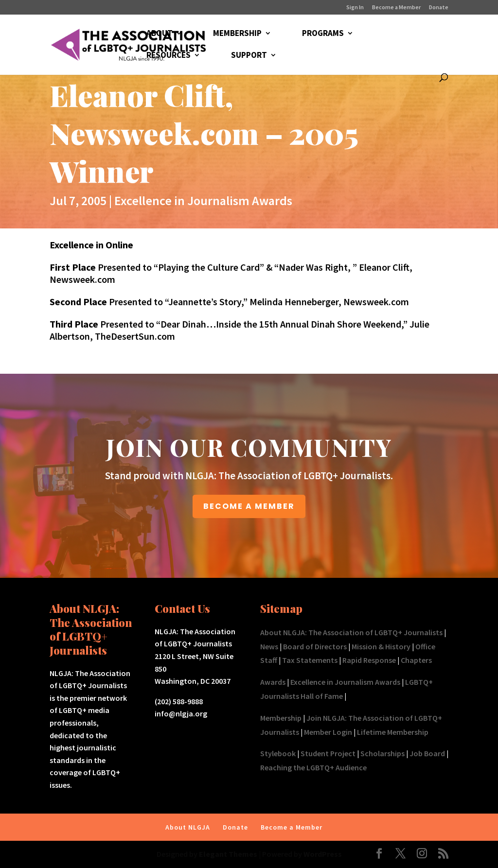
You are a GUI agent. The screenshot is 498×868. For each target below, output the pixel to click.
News (269, 646)
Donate (439, 8)
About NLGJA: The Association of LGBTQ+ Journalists (351, 632)
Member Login (328, 732)
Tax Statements (310, 660)
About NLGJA (188, 827)
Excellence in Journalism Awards (203, 200)
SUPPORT (249, 56)
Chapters (416, 660)
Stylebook (278, 753)
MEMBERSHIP (237, 34)
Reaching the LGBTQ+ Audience (313, 767)
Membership (281, 718)
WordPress (323, 854)
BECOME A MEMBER (249, 506)
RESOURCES (169, 56)
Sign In (355, 8)
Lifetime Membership (393, 732)
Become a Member (396, 8)
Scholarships (382, 753)
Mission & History (381, 646)
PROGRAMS (323, 34)
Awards (273, 682)
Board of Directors (315, 646)
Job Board (427, 753)
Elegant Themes (228, 854)
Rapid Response (369, 660)
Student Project (328, 753)
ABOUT (160, 34)
